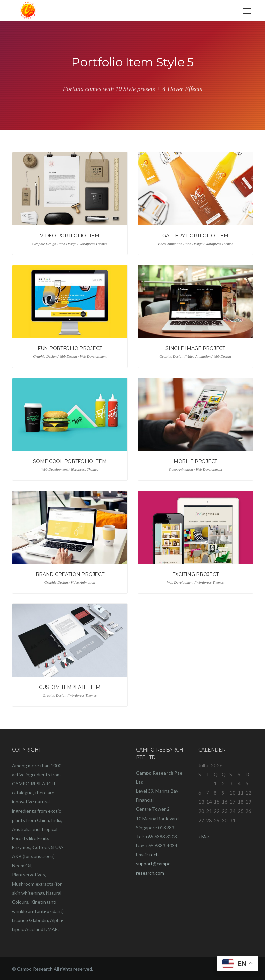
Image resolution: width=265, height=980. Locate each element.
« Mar (204, 836)
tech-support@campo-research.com (154, 864)
